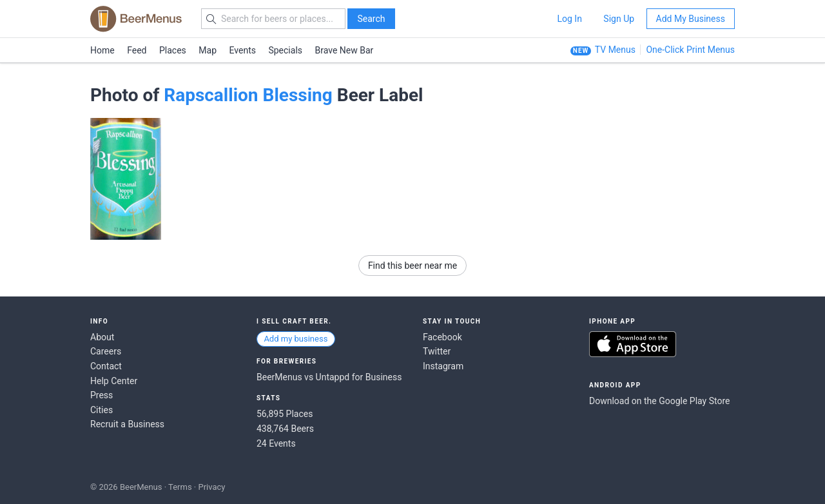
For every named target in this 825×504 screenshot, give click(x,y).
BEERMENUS (136, 19)
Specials (285, 50)
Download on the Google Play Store (659, 401)
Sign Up (619, 19)
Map (208, 50)
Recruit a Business (127, 424)
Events (243, 50)
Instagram (443, 366)
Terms (180, 487)
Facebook (442, 337)
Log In (569, 19)
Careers (106, 351)
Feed (137, 50)
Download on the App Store (633, 344)
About (102, 337)
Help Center (114, 381)
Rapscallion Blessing (248, 95)
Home (102, 50)
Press (102, 395)
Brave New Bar (345, 50)
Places (173, 50)
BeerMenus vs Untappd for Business (329, 377)
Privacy (211, 487)
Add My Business (691, 19)
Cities (102, 410)
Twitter (437, 351)
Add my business (296, 339)
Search (371, 19)
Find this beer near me (412, 266)
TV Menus (615, 50)
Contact (106, 366)
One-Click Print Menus (690, 50)
